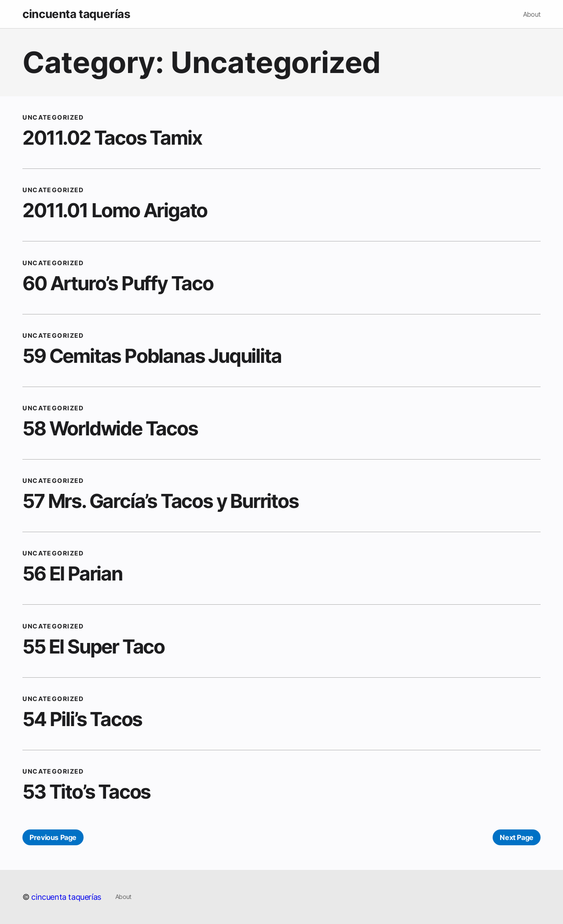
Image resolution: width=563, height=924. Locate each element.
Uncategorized (53, 117)
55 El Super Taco (93, 646)
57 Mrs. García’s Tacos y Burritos (160, 501)
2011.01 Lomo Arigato (115, 210)
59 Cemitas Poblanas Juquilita (152, 356)
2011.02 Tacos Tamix (112, 138)
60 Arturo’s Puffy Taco (118, 283)
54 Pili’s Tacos (82, 719)
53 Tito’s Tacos (86, 792)
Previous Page (53, 837)
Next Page (516, 837)
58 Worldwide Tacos (110, 428)
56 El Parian (72, 573)
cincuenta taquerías (76, 14)
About (532, 14)
